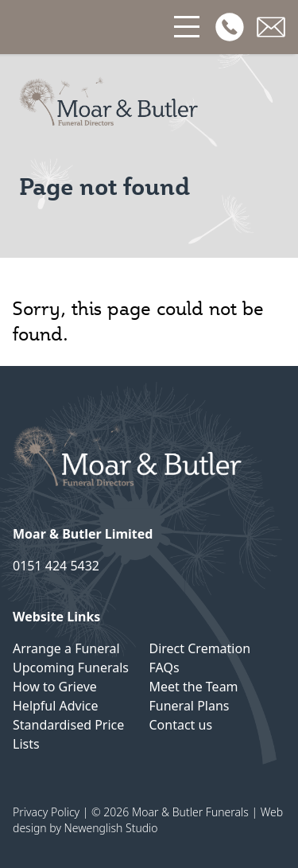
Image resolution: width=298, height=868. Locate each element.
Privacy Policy (46, 812)
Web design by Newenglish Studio (148, 820)
